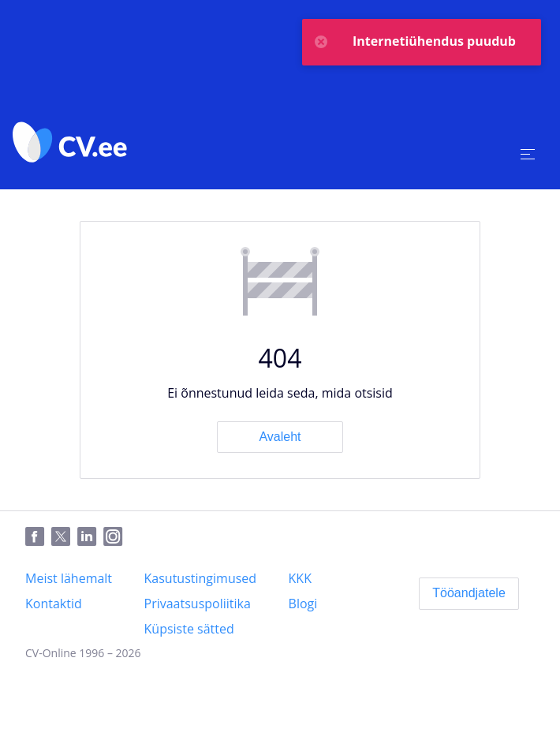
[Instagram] (116, 537)
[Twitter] (64, 537)
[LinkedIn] (90, 537)
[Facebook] (38, 537)
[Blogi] (303, 604)
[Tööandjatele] (469, 593)
